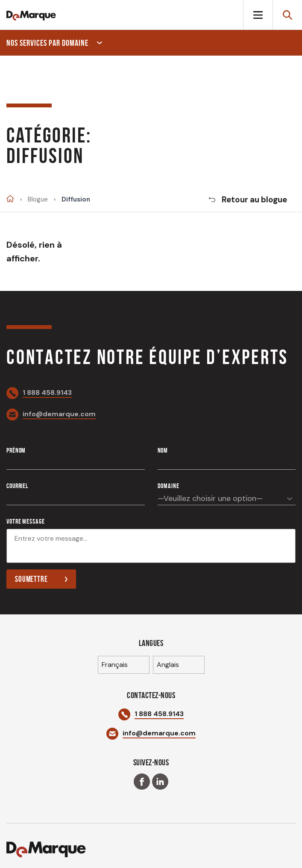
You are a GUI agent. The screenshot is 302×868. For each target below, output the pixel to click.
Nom (163, 450)
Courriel (17, 486)
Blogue (38, 200)
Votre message (25, 521)
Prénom (16, 450)
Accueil (10, 199)
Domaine (169, 486)
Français (115, 665)
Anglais (168, 665)
